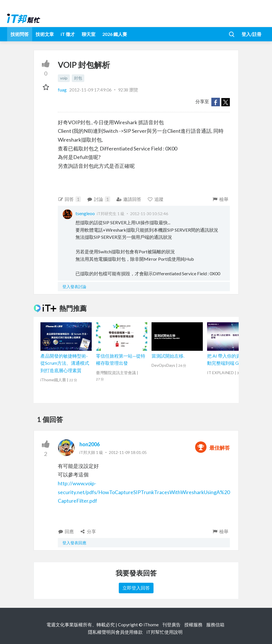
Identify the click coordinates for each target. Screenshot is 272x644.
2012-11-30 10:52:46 (149, 214)
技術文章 (45, 34)
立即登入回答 (136, 588)
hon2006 (90, 444)
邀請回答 (129, 199)
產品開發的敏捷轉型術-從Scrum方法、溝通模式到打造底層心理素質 (65, 363)
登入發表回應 (74, 543)
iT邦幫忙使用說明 (164, 632)
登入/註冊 (251, 34)
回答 (69, 199)
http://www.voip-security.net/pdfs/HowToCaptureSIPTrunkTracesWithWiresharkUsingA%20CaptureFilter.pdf (144, 492)
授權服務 (193, 624)
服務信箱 (215, 624)
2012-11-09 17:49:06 (90, 90)
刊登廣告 (171, 624)
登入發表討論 (74, 287)
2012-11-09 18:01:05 (128, 452)
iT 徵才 (68, 34)
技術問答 (20, 34)
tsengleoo (85, 213)
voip (64, 78)
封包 (78, 78)
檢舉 (220, 199)
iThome (151, 624)
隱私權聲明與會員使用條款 (115, 632)
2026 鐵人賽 (115, 34)
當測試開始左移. (168, 356)
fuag (63, 90)
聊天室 (89, 34)
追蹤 (155, 199)
